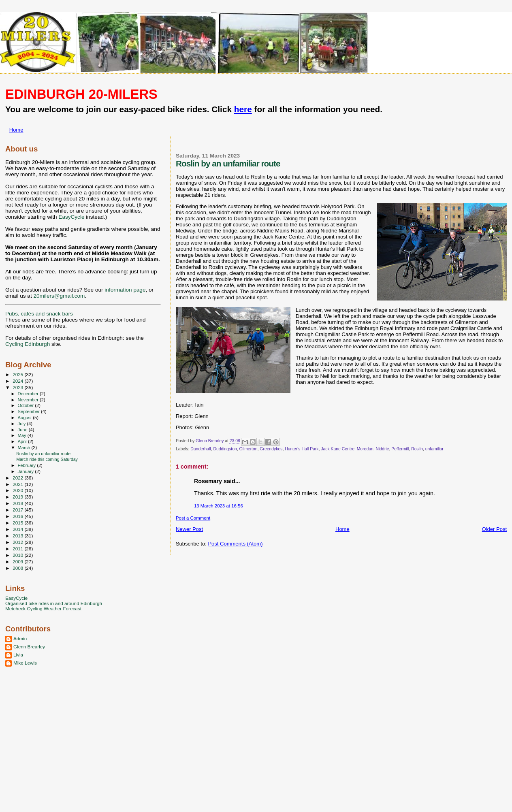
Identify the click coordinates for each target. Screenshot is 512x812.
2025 (18, 374)
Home (16, 130)
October (27, 405)
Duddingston (225, 449)
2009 (18, 562)
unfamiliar (434, 449)
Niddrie (383, 449)
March (25, 448)
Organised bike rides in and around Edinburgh (54, 603)
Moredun (365, 449)
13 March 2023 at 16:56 (219, 506)
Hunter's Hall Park (302, 449)
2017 (18, 510)
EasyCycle (71, 217)
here (243, 109)
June (23, 430)
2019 (18, 497)
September (30, 411)
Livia (18, 655)
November (29, 400)
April (23, 441)
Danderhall (201, 449)
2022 (18, 478)
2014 (18, 529)
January (27, 471)
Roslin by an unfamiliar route (43, 454)
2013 (18, 536)
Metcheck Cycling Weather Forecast (43, 608)
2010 (18, 555)
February (28, 465)
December (29, 394)
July (22, 424)
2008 (18, 568)
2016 (18, 516)
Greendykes (271, 449)
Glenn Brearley (29, 647)
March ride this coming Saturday (47, 459)
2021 (18, 484)
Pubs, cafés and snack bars (39, 314)
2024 (18, 381)
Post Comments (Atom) (235, 544)
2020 (18, 490)
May (23, 435)
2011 (18, 549)
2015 (18, 523)
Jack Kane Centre (338, 449)
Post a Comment (193, 518)
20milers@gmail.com (59, 296)
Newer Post (189, 529)
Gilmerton (249, 449)
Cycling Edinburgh (28, 344)
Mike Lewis (25, 663)
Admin (20, 638)
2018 (18, 503)
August (26, 418)
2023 (18, 387)
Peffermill (400, 449)
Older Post (494, 529)
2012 (18, 542)
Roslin (417, 449)
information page (125, 290)
